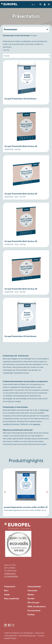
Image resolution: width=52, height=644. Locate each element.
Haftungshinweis (11, 636)
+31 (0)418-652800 (11, 576)
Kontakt (31, 599)
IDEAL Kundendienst (37, 607)
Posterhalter (11, 30)
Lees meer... (6, 50)
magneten (36, 424)
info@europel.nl (10, 574)
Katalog (31, 615)
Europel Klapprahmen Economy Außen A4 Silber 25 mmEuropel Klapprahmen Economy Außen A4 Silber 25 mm (26, 509)
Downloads (32, 591)
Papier (7, 595)
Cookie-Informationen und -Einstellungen (19, 633)
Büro (6, 591)
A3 (36, 410)
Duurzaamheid (34, 611)
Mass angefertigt (12, 599)
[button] (5, 492)
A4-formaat (44, 410)
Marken (31, 595)
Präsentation (10, 587)
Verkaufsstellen (34, 587)
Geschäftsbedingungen (28, 636)
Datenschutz (40, 633)
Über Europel (33, 603)
